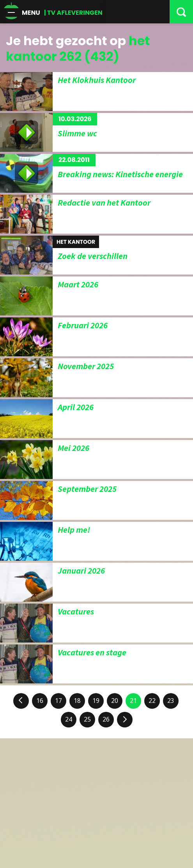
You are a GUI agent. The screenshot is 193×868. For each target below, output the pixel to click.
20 (115, 701)
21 (133, 701)
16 (40, 701)
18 (77, 701)
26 (106, 719)
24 (69, 719)
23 (171, 701)
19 (96, 701)
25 (87, 719)
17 (58, 701)
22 (152, 701)
